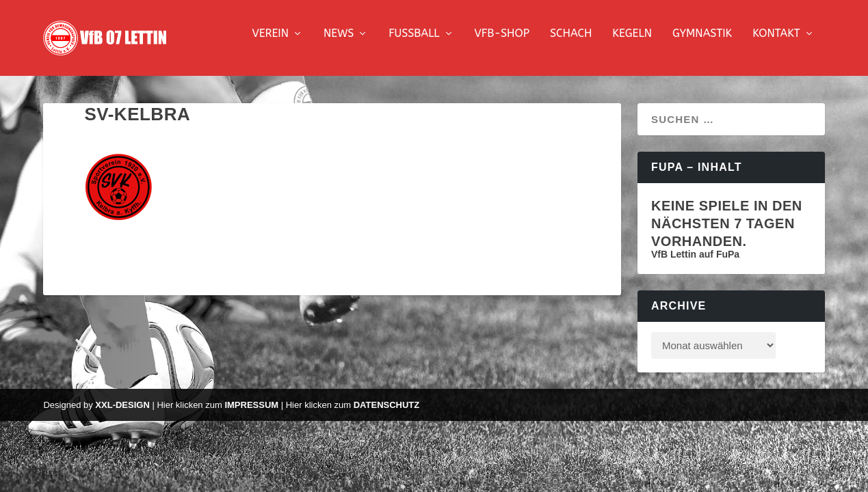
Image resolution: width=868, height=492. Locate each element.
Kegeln (632, 43)
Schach (571, 43)
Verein (270, 43)
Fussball (414, 43)
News (339, 43)
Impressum (251, 414)
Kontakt (776, 43)
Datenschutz (387, 414)
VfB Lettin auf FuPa (695, 263)
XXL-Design (122, 414)
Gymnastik (702, 43)
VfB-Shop (502, 43)
